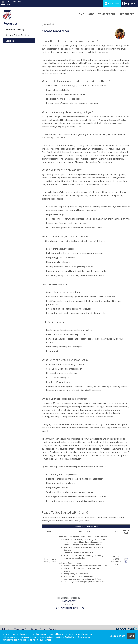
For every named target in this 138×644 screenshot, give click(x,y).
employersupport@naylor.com (69, 608)
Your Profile (107, 14)
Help (7, 629)
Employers (129, 3)
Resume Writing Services (17, 35)
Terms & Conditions (26, 629)
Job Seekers (112, 3)
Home (80, 14)
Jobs (91, 14)
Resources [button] (127, 14)
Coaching (10, 41)
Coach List (49, 24)
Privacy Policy (48, 629)
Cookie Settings (117, 636)
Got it (131, 636)
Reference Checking (15, 29)
